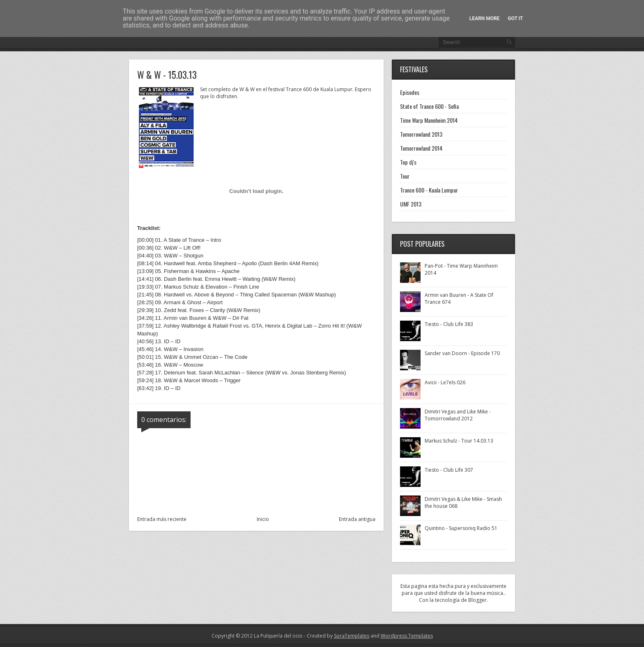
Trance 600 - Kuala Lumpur (429, 190)
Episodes (410, 92)
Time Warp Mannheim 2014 (429, 120)
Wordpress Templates (407, 636)
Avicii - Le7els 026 (445, 382)
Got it (515, 18)
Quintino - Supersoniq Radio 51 (461, 528)
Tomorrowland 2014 (421, 148)
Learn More (485, 18)
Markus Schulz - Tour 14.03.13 (459, 441)
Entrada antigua (357, 519)
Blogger (477, 600)
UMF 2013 (411, 204)
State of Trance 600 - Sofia (429, 106)
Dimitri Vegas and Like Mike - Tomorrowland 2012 (458, 415)
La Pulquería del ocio (278, 636)
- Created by (336, 636)
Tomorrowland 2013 (421, 134)
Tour (405, 176)
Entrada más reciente (162, 519)
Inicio (263, 519)
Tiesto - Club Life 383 (449, 324)
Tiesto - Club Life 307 (449, 470)
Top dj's (408, 162)
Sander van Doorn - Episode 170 (462, 353)
